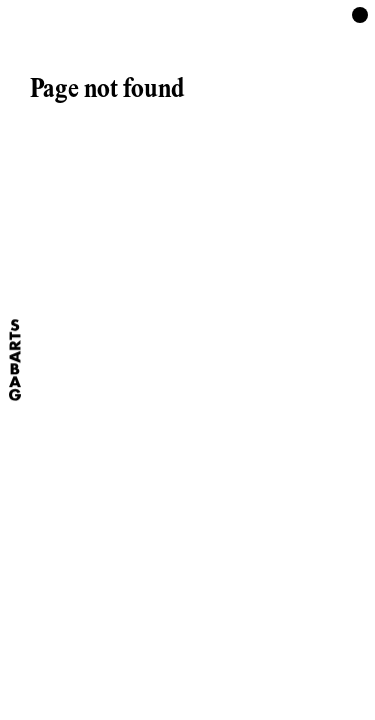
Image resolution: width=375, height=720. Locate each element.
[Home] (15, 360)
